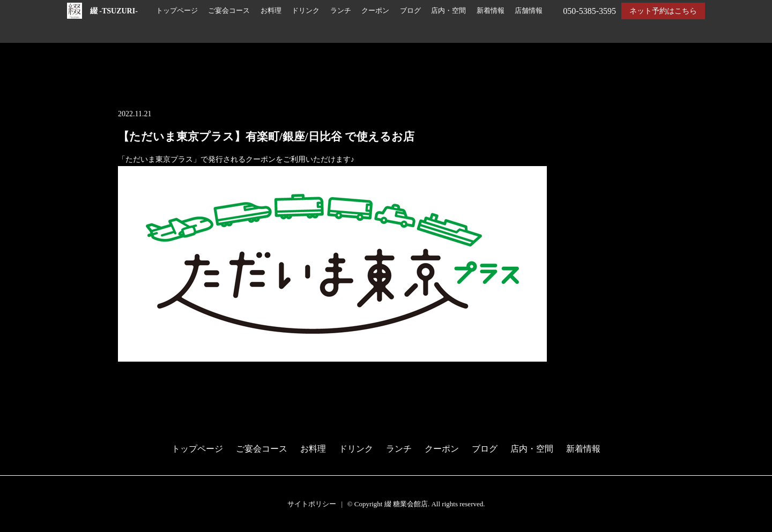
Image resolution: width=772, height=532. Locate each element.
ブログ (410, 11)
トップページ (177, 11)
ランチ (341, 11)
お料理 (271, 11)
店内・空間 (448, 11)
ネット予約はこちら (663, 11)
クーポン (375, 11)
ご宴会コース (229, 11)
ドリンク (306, 11)
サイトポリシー (312, 504)
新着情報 (491, 11)
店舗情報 (529, 11)
